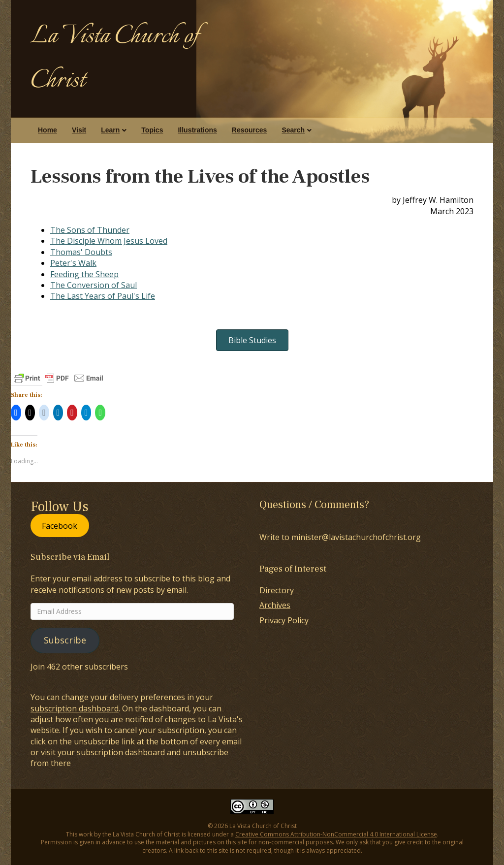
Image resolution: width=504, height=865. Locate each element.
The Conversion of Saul (94, 285)
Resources (250, 130)
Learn (110, 130)
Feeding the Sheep (84, 274)
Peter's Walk (73, 263)
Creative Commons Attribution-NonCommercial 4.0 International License (336, 834)
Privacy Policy (284, 620)
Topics (152, 130)
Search (293, 130)
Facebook (60, 526)
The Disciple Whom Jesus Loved (109, 241)
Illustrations (197, 130)
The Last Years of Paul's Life (103, 296)
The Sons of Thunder (90, 230)
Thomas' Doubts (81, 252)
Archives (275, 605)
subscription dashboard (75, 708)
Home (47, 130)
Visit (79, 130)
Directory (277, 590)
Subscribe (65, 640)
